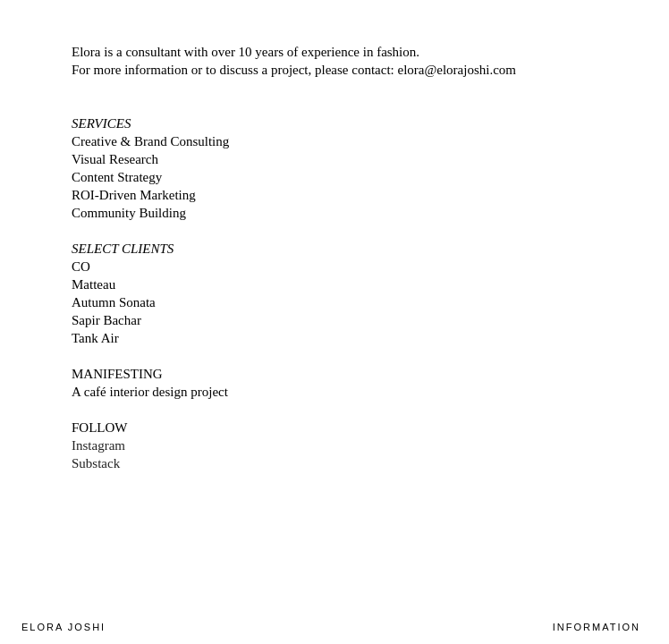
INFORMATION (597, 627)
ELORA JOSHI (64, 627)
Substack (96, 463)
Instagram (98, 445)
